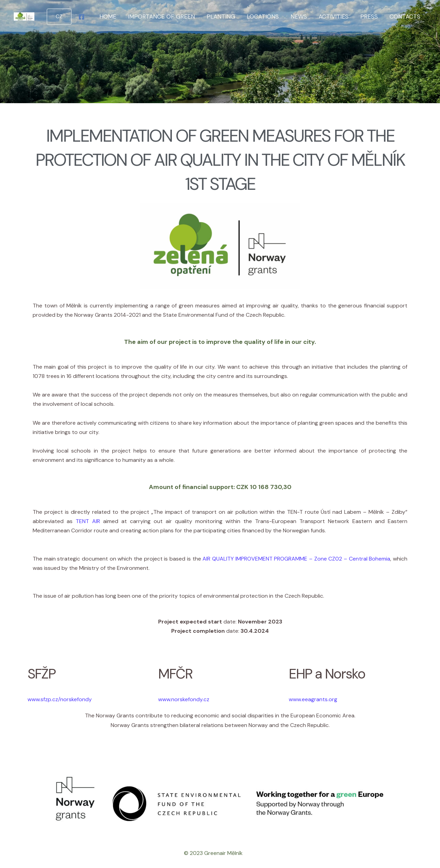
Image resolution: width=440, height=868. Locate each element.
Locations (263, 17)
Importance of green (161, 17)
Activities (334, 17)
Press (369, 17)
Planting (221, 17)
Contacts (405, 17)
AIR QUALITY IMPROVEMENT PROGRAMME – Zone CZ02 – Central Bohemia (296, 559)
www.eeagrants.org (313, 699)
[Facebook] (81, 17)
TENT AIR (88, 521)
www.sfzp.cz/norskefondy (60, 699)
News (299, 17)
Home (108, 17)
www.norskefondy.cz (184, 699)
